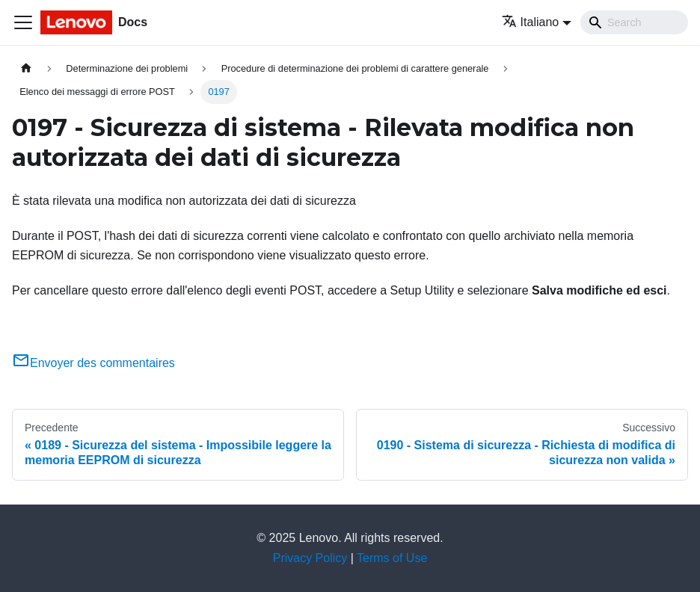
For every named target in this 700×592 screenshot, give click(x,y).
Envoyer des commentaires (93, 363)
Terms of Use (392, 558)
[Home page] (26, 68)
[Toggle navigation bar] (23, 22)
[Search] (634, 22)
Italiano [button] (531, 22)
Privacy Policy (310, 558)
